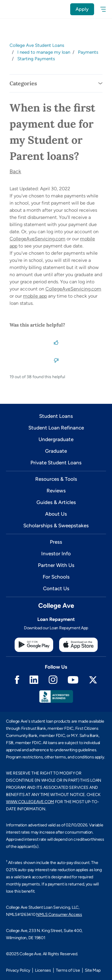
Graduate (56, 451)
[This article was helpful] (56, 342)
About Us (56, 514)
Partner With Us (56, 565)
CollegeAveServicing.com (37, 239)
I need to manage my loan (44, 52)
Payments (88, 52)
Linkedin (34, 680)
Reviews (56, 491)
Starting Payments (36, 59)
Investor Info (56, 554)
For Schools (56, 577)
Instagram (53, 680)
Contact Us (56, 588)
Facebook (17, 680)
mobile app (35, 296)
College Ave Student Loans (37, 45)
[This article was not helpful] (56, 360)
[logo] (13, 9)
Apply (82, 9)
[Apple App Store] (78, 645)
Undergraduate (56, 439)
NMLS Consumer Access (59, 915)
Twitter (93, 680)
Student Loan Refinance (56, 428)
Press (56, 542)
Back (15, 171)
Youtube (73, 680)
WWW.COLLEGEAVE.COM (30, 802)
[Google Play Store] (34, 645)
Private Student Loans (56, 463)
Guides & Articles (56, 502)
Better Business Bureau (56, 697)
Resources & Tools (56, 479)
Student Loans (56, 416)
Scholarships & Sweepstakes (56, 525)
